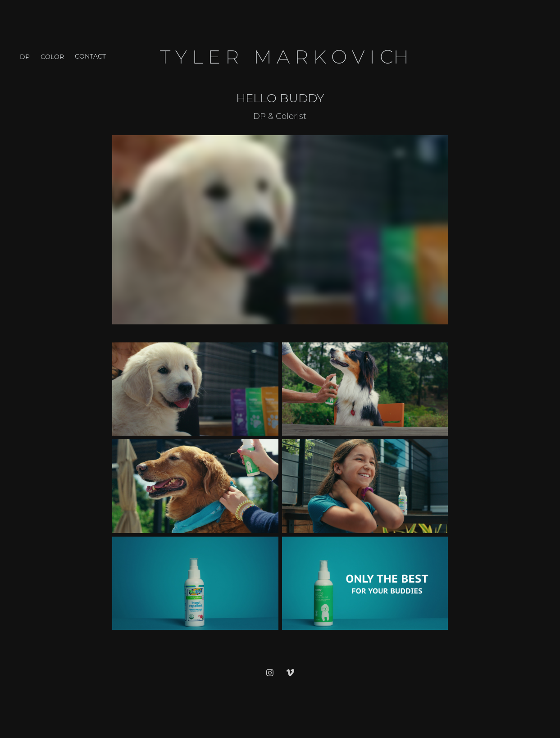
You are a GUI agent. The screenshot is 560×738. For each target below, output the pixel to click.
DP (25, 57)
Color (52, 57)
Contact (90, 56)
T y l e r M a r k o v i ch (287, 56)
